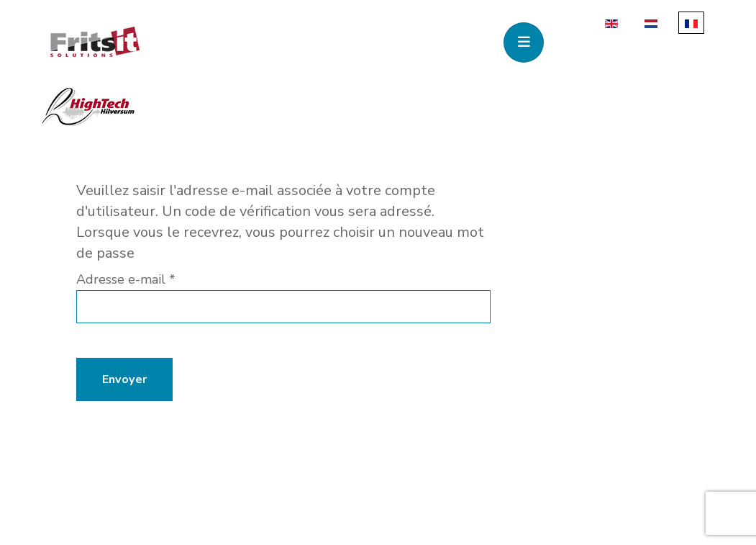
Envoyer (124, 379)
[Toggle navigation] (524, 42)
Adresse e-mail (126, 279)
